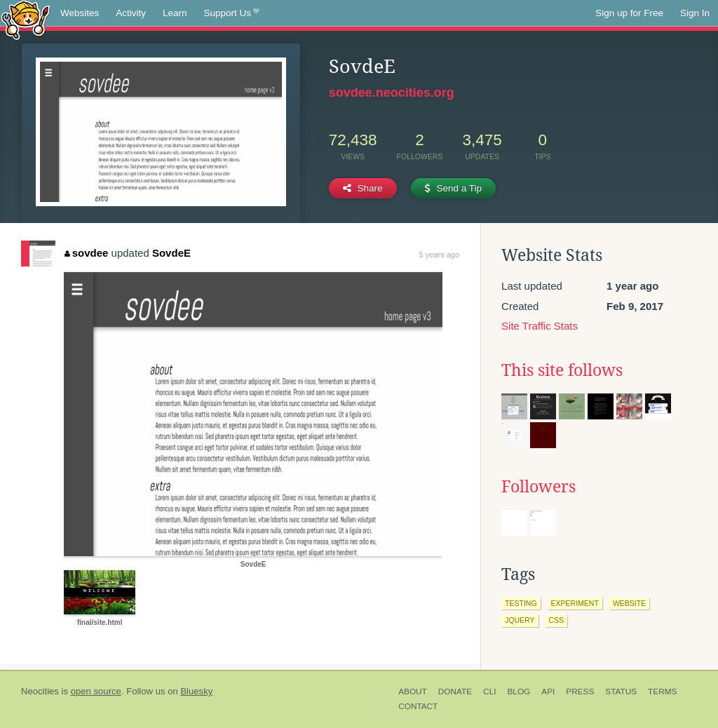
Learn (175, 13)
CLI (489, 692)
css (557, 620)
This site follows (562, 370)
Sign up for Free (629, 13)
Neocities (40, 691)
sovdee (86, 253)
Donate (455, 692)
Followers (538, 487)
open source (96, 691)
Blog (519, 692)
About (413, 692)
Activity (131, 13)
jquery (520, 620)
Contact (418, 706)
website (629, 603)
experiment (575, 603)
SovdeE (171, 253)
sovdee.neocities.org (392, 93)
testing (521, 603)
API (548, 692)
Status (621, 692)
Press (580, 692)
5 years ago (439, 255)
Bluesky (196, 691)
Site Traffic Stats (540, 326)
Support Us (232, 13)
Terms (662, 692)
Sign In (695, 13)
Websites (80, 13)
